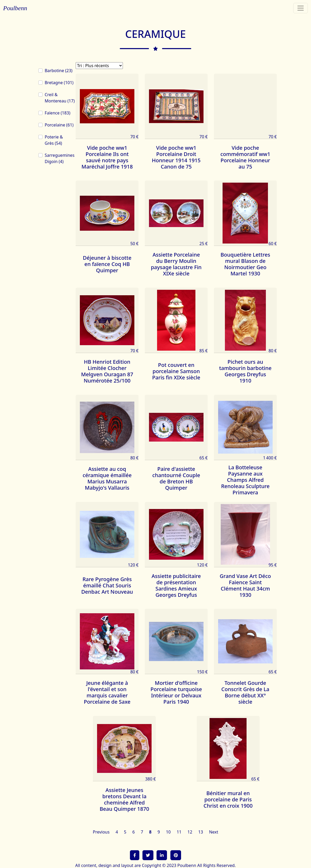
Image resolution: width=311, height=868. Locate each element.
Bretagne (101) (59, 83)
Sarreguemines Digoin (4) (59, 158)
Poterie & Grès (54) (54, 140)
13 (201, 832)
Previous (101, 832)
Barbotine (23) (58, 71)
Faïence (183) (57, 113)
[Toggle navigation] (301, 8)
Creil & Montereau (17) (60, 98)
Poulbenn (15, 8)
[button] (135, 855)
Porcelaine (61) (59, 125)
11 (179, 832)
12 (190, 832)
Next (214, 832)
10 (168, 832)
